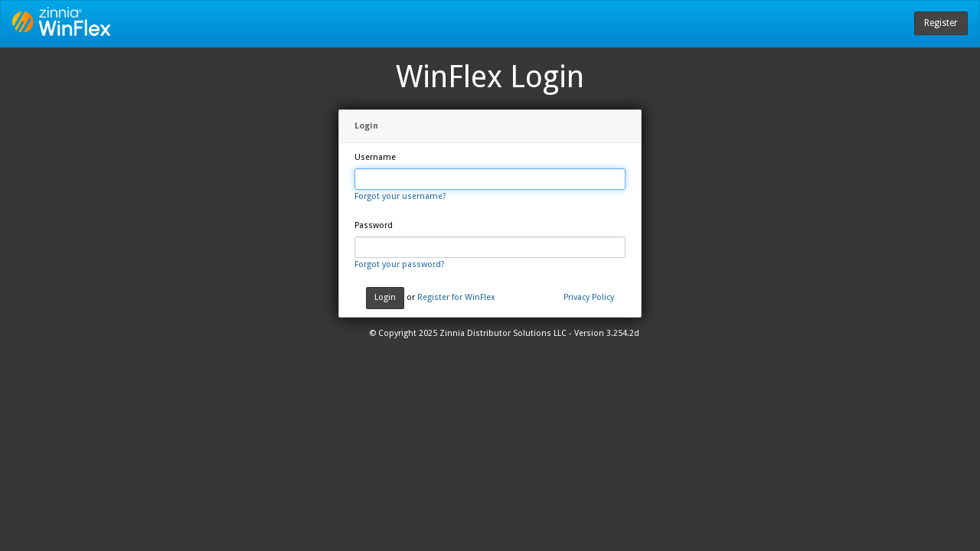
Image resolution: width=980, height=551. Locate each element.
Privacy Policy (589, 297)
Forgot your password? (400, 264)
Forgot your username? (400, 196)
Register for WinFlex (456, 297)
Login (385, 297)
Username (375, 157)
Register (941, 23)
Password (374, 225)
